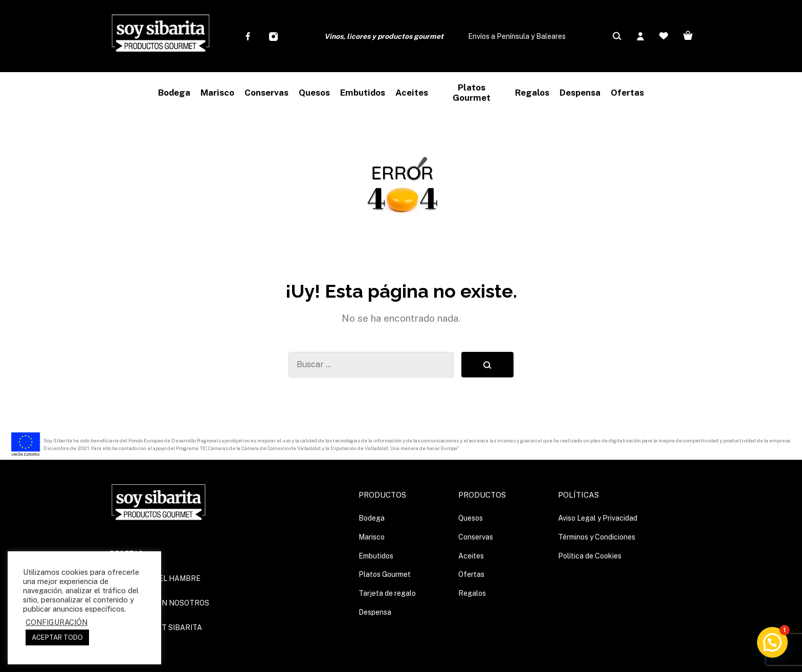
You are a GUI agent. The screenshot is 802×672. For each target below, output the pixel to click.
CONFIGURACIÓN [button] (57, 622)
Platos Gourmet (385, 574)
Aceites (471, 556)
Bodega (372, 518)
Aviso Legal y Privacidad (598, 518)
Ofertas (471, 574)
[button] (772, 642)
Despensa (375, 612)
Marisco (372, 537)
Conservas (476, 537)
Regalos (472, 593)
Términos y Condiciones (597, 537)
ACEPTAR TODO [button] (57, 637)
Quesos (471, 518)
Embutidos (376, 556)
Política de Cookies (590, 556)
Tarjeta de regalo (387, 593)
